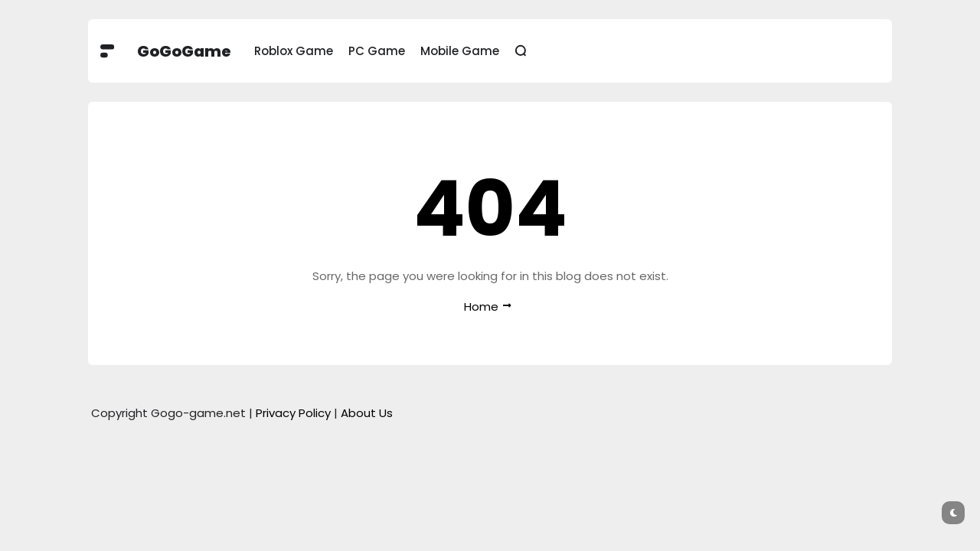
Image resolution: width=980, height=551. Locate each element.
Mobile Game (460, 51)
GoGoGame (184, 51)
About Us (367, 413)
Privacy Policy (293, 413)
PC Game (377, 51)
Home (481, 306)
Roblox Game (294, 51)
